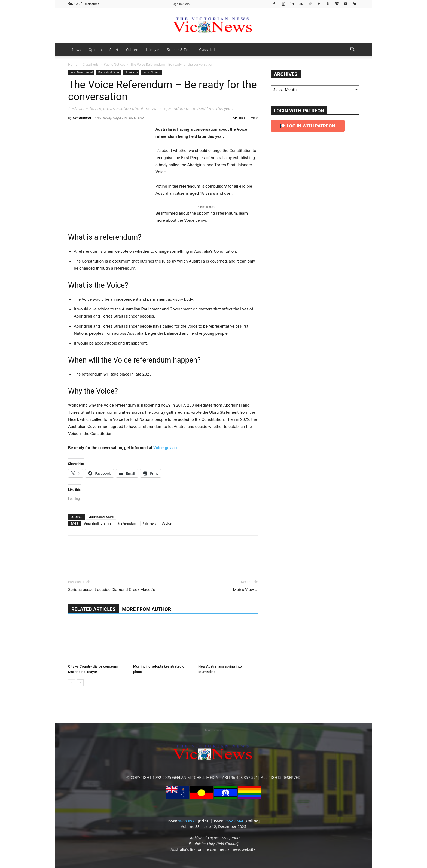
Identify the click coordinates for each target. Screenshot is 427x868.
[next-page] (80, 683)
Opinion (95, 50)
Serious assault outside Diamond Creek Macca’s (112, 590)
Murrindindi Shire (109, 72)
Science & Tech (179, 50)
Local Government (81, 72)
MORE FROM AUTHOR (147, 609)
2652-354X (234, 821)
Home (73, 64)
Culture (132, 50)
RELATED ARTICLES (93, 609)
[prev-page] (71, 683)
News (76, 50)
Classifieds (208, 50)
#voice (167, 523)
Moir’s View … (245, 590)
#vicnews (149, 523)
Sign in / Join (181, 4)
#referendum (127, 523)
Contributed (82, 118)
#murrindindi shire (98, 523)
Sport (114, 50)
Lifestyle (152, 50)
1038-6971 (187, 821)
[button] (352, 50)
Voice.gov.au (165, 448)
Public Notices (115, 64)
